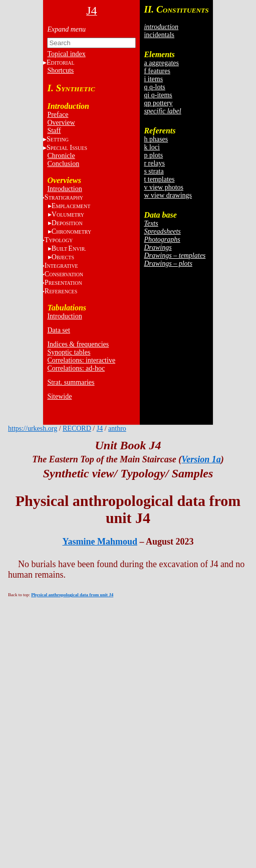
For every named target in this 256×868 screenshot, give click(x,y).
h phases (156, 139)
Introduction (64, 189)
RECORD (77, 428)
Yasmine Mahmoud (100, 542)
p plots (153, 155)
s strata (154, 171)
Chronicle (61, 156)
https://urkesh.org (33, 428)
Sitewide (59, 396)
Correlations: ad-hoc (76, 368)
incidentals (159, 35)
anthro (117, 428)
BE (69, 248)
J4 (100, 428)
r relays (154, 163)
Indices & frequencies (78, 344)
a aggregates (161, 63)
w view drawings (168, 195)
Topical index (66, 54)
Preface (58, 115)
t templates (159, 179)
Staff (54, 131)
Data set (58, 330)
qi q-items (158, 95)
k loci (152, 147)
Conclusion (63, 164)
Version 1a (201, 459)
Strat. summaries (71, 382)
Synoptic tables (69, 352)
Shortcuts (60, 70)
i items (153, 79)
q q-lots (154, 87)
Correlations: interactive (81, 360)
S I (67, 148)
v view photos (164, 187)
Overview (61, 123)
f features (157, 71)
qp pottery (158, 103)
